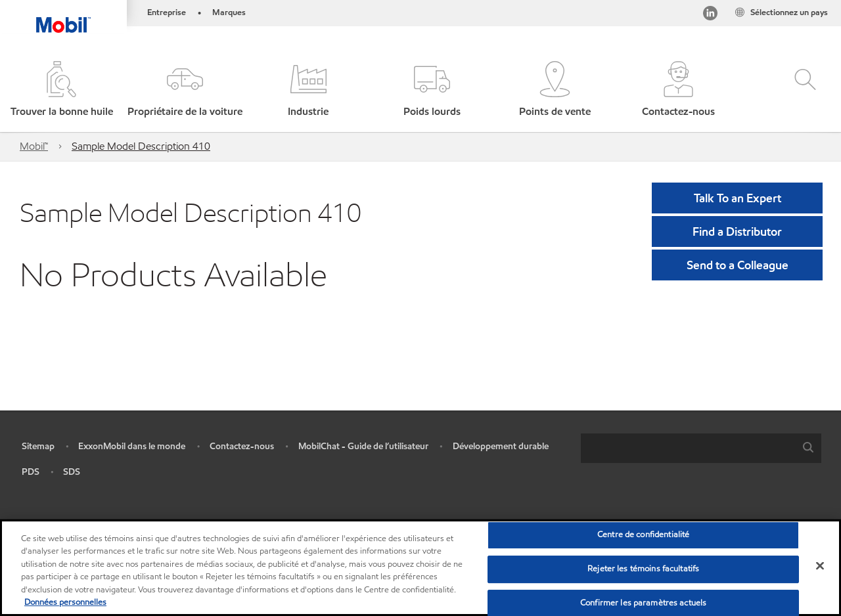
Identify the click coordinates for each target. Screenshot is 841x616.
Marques (229, 12)
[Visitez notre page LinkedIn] (710, 15)
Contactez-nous (242, 446)
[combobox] (701, 448)
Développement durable (501, 446)
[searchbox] (688, 448)
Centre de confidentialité (643, 535)
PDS (31, 472)
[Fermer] (820, 566)
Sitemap (38, 446)
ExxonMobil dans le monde (132, 446)
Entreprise (167, 12)
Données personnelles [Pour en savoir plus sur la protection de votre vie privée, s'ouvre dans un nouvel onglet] (65, 602)
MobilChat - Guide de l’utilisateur (363, 446)
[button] (185, 90)
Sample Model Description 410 (141, 146)
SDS (72, 472)
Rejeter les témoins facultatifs (643, 569)
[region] (420, 568)
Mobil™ (34, 146)
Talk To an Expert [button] (738, 198)
